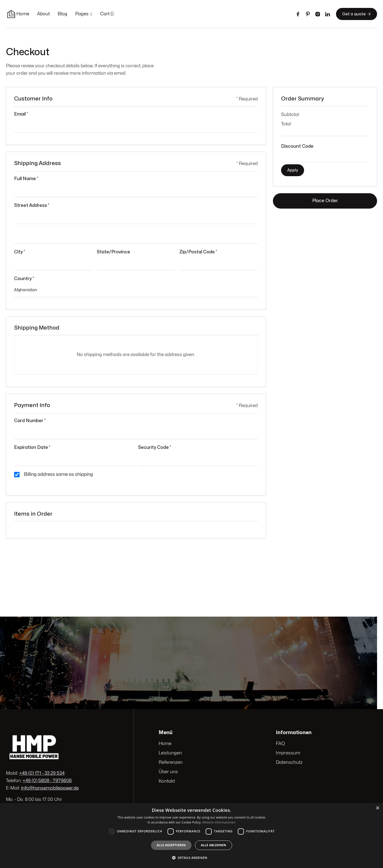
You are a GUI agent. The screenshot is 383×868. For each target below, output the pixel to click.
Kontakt (167, 781)
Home (23, 14)
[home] (11, 14)
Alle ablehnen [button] (214, 845)
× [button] (377, 808)
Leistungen (170, 753)
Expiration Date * (32, 447)
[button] (84, 14)
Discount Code (297, 146)
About (43, 14)
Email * (21, 114)
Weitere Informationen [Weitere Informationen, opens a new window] (219, 822)
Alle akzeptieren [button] (171, 845)
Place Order (325, 201)
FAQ (280, 744)
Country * (24, 279)
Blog (62, 14)
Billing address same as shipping (59, 474)
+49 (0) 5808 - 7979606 (47, 781)
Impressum (288, 753)
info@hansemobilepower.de (50, 788)
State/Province (113, 252)
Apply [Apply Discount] (293, 170)
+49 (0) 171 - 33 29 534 (42, 773)
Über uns (168, 772)
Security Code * (155, 447)
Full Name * (26, 179)
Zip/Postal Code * (198, 252)
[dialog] (191, 835)
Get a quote (357, 14)
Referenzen (171, 762)
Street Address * (32, 205)
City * (20, 252)
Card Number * (30, 421)
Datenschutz (289, 762)
